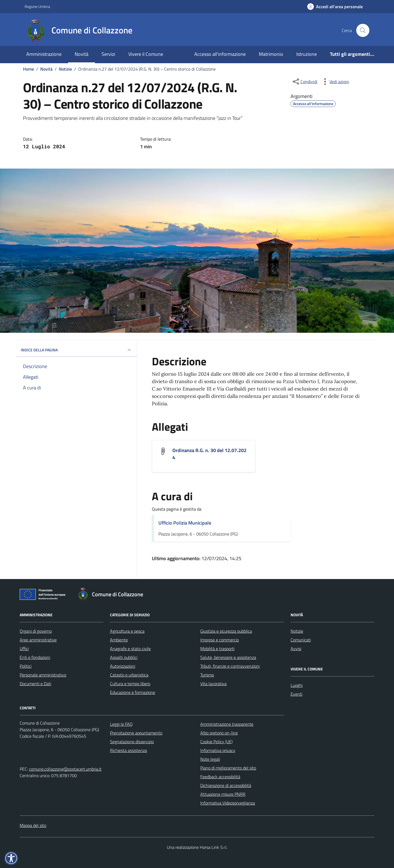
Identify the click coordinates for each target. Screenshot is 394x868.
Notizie (297, 631)
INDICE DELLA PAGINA (77, 350)
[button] (11, 858)
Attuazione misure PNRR (223, 794)
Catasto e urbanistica (129, 675)
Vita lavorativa (213, 684)
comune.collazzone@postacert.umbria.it (65, 769)
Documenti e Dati (35, 684)
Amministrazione (44, 54)
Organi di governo (36, 631)
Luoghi (297, 685)
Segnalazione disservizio (132, 742)
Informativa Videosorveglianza (228, 803)
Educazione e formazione (133, 692)
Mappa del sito (33, 825)
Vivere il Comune (146, 54)
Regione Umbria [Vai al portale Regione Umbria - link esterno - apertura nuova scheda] (37, 6)
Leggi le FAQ (121, 724)
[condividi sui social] (305, 82)
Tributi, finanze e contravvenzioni (230, 666)
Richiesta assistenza (128, 750)
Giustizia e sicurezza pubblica (226, 631)
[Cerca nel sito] (363, 30)
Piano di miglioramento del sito (228, 768)
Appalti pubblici (124, 657)
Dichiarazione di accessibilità (226, 785)
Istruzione (307, 54)
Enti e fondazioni (35, 657)
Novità (82, 54)
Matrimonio (271, 54)
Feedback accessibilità (220, 777)
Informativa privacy (218, 750)
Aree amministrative (38, 640)
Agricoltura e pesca (127, 631)
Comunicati (301, 640)
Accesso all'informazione (220, 54)
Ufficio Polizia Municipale (185, 523)
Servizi (108, 54)
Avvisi (296, 649)
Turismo (207, 675)
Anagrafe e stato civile (130, 649)
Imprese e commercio (220, 640)
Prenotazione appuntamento (136, 733)
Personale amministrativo (43, 675)
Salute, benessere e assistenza (228, 657)
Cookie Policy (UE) (216, 742)
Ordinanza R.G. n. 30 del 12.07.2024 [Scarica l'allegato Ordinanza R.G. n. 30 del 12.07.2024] (209, 454)
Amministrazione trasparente (227, 724)
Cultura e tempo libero (130, 684)
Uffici (24, 649)
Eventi (296, 694)
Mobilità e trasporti (217, 649)
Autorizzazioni (123, 666)
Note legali (210, 759)
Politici (26, 666)
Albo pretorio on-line (219, 733)
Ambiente (119, 640)
